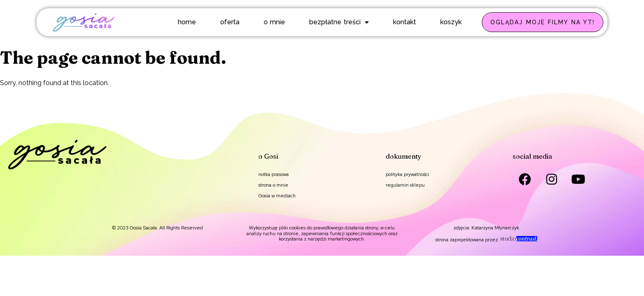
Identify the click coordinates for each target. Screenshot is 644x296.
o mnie (275, 22)
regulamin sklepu (405, 185)
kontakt (405, 22)
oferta (230, 22)
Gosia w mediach (277, 196)
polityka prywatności (407, 174)
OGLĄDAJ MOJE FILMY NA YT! (543, 22)
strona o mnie (273, 185)
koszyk (451, 22)
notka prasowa (274, 174)
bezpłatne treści (339, 22)
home (187, 22)
